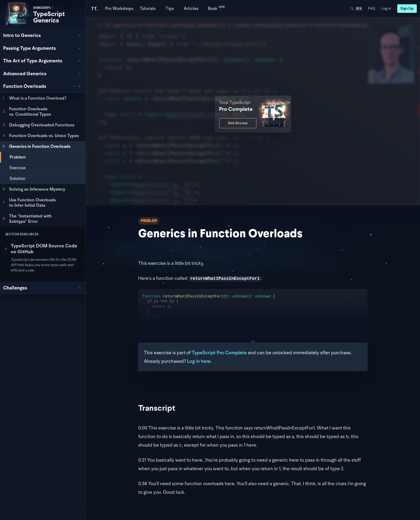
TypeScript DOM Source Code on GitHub (41, 249)
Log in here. (199, 361)
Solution (18, 178)
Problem (18, 157)
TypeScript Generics (49, 17)
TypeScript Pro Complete (219, 353)
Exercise (18, 168)
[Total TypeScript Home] (94, 8)
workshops (42, 8)
